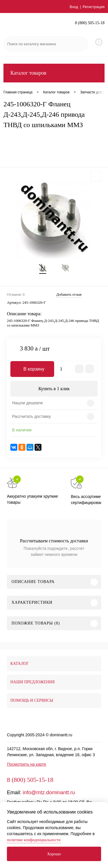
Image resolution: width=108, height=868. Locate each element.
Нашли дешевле (28, 403)
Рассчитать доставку (32, 416)
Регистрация (94, 7)
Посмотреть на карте (26, 764)
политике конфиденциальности (34, 840)
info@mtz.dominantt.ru (49, 792)
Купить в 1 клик (54, 389)
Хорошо (54, 854)
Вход (74, 7)
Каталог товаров (54, 73)
